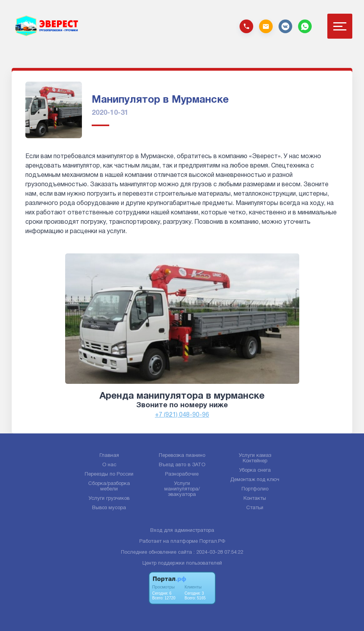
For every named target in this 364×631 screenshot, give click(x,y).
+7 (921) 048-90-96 (182, 415)
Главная (109, 456)
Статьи (255, 508)
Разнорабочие (182, 474)
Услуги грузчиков (109, 499)
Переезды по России (109, 474)
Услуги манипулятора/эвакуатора (182, 489)
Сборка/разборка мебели (109, 487)
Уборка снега (255, 471)
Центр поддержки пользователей (182, 563)
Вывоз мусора (109, 508)
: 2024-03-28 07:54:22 (218, 553)
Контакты (255, 499)
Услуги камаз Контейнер (255, 458)
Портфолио (255, 489)
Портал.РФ (212, 542)
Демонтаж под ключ (255, 480)
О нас (109, 465)
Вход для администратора (182, 531)
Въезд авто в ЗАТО (182, 465)
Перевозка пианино (182, 456)
